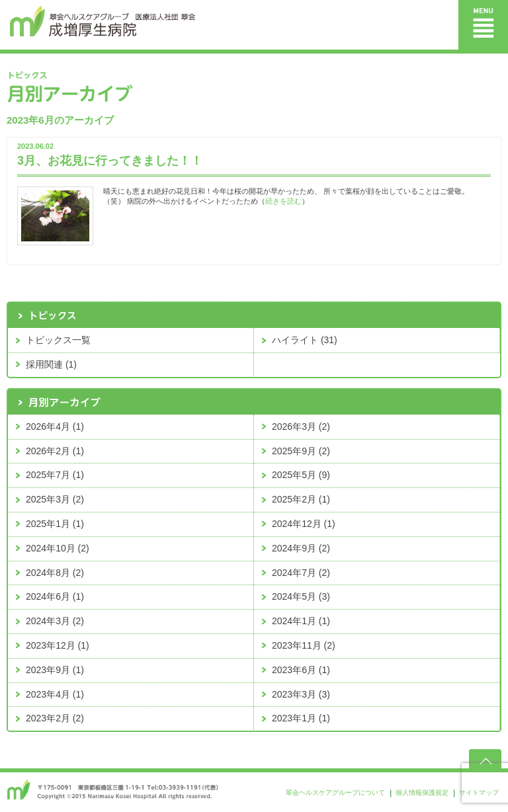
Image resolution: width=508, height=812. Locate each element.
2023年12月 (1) (58, 645)
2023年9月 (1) (55, 670)
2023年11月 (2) (304, 645)
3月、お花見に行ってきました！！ (110, 161)
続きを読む (283, 201)
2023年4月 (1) (55, 694)
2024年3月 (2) (55, 621)
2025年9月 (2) (301, 451)
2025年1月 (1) (55, 524)
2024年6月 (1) (55, 596)
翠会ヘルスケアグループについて (335, 792)
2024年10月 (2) (58, 548)
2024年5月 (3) (301, 596)
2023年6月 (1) (301, 670)
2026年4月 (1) (55, 426)
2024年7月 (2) (301, 573)
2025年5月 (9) (301, 475)
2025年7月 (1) (55, 475)
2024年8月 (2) (55, 573)
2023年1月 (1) (301, 718)
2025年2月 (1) (301, 499)
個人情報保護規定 (422, 792)
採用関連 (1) (51, 364)
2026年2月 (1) (55, 451)
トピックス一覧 (58, 340)
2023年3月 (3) (301, 694)
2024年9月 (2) (301, 548)
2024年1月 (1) (301, 621)
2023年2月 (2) (55, 718)
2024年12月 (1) (304, 524)
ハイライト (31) (305, 340)
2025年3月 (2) (55, 499)
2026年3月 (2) (301, 426)
